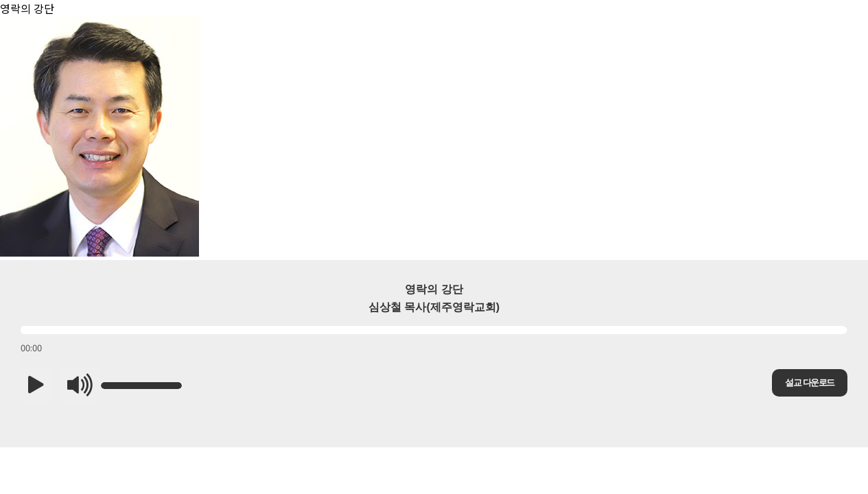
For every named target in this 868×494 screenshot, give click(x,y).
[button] (36, 386)
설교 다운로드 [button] (809, 383)
